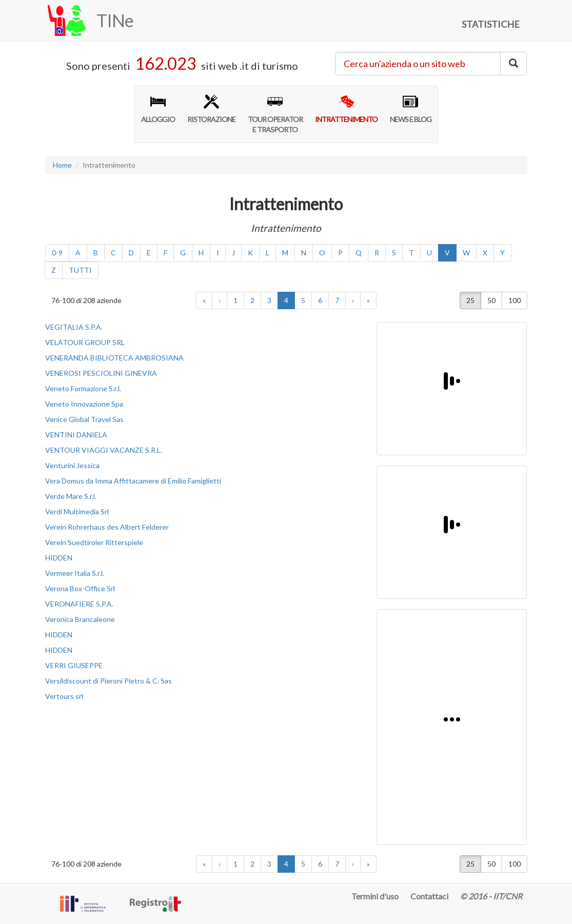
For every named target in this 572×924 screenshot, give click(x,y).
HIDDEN (59, 558)
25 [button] (470, 300)
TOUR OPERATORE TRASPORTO (275, 114)
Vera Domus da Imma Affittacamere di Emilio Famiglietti (133, 481)
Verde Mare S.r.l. (71, 496)
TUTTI (80, 270)
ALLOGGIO (158, 109)
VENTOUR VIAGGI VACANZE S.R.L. (104, 450)
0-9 (57, 253)
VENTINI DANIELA (76, 435)
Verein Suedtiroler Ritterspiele (94, 542)
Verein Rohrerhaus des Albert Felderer (107, 527)
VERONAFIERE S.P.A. (79, 604)
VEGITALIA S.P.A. (74, 327)
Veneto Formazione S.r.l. (83, 388)
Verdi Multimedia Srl (77, 511)
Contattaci (429, 896)
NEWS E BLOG (411, 109)
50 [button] (491, 300)
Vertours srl (64, 696)
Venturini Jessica (72, 465)
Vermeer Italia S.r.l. (75, 573)
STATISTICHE (491, 24)
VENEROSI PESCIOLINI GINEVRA (101, 373)
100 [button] (515, 300)
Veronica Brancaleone (80, 619)
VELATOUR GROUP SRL (85, 342)
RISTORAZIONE (211, 109)
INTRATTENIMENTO (346, 109)
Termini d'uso (375, 896)
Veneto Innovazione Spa (84, 404)
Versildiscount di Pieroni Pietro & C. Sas (109, 681)
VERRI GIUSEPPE (74, 665)
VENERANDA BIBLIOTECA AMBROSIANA (114, 358)
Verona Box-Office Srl (80, 588)
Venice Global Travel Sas (84, 419)
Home (62, 165)
